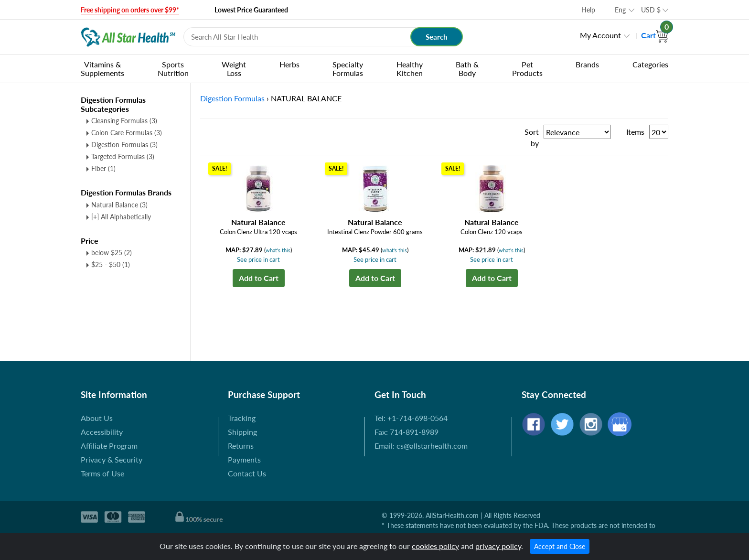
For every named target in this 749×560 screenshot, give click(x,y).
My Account (600, 35)
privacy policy (498, 546)
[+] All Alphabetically (121, 217)
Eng (620, 10)
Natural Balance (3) (119, 205)
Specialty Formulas (348, 69)
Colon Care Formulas (127, 133)
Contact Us (247, 473)
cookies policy (435, 546)
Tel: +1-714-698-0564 (411, 418)
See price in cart (258, 259)
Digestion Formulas (124, 145)
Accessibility (102, 432)
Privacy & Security (112, 459)
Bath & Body (467, 69)
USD (651, 10)
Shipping (242, 432)
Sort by (532, 137)
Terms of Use (102, 473)
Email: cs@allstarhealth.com (421, 446)
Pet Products (527, 69)
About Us (97, 418)
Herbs (289, 64)
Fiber (103, 168)
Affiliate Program (109, 446)
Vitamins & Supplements (102, 69)
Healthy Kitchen (410, 69)
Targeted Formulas (123, 156)
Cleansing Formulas (124, 121)
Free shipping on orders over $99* (130, 10)
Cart (655, 35)
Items (635, 132)
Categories (650, 64)
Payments (244, 459)
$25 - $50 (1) (111, 264)
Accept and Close (560, 546)
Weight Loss (234, 69)
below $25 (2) (112, 253)
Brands (587, 64)
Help (588, 10)
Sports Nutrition (173, 69)
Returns (241, 446)
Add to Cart (259, 278)
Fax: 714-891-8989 (407, 432)
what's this (278, 250)
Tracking (242, 418)
